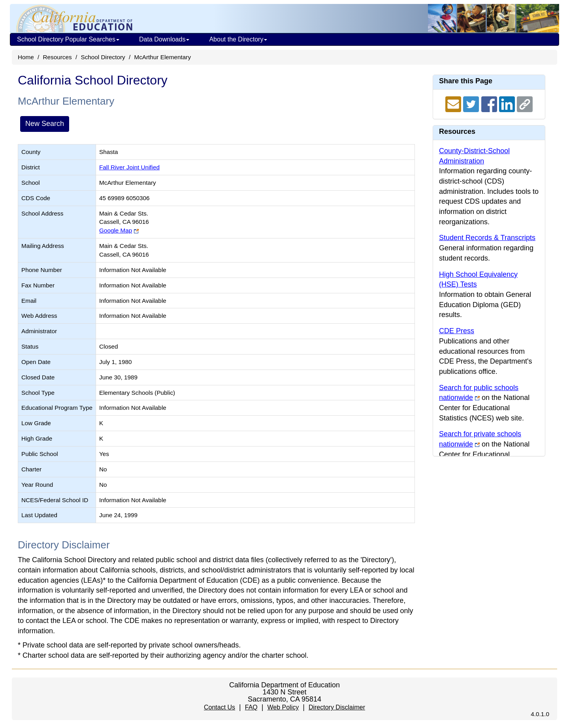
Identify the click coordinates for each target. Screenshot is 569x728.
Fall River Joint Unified (129, 167)
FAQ (251, 707)
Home (26, 57)
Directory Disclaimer (337, 707)
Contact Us (219, 707)
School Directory (103, 57)
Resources (57, 57)
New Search (45, 124)
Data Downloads (164, 39)
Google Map (116, 230)
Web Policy (283, 707)
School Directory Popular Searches (68, 39)
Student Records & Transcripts (487, 238)
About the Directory (238, 39)
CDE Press (457, 331)
